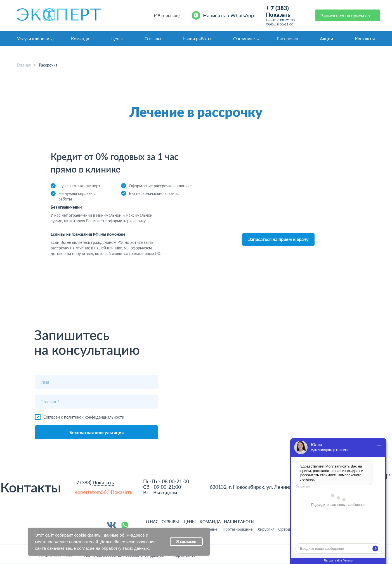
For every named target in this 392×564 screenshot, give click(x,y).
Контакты (365, 38)
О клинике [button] (244, 38)
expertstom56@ (104, 492)
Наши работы (197, 38)
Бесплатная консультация (96, 432)
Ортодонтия (290, 529)
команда (210, 522)
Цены (117, 38)
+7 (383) (94, 482)
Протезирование (238, 529)
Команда (80, 38)
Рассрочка (287, 38)
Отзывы (153, 38)
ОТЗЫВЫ (170, 522)
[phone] (96, 402)
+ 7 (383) (278, 11)
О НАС (152, 522)
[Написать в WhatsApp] (224, 15)
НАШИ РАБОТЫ (239, 522)
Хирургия (266, 529)
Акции (326, 38)
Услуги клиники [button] (33, 38)
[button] (348, 15)
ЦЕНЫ (190, 522)
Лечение (210, 529)
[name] (96, 382)
